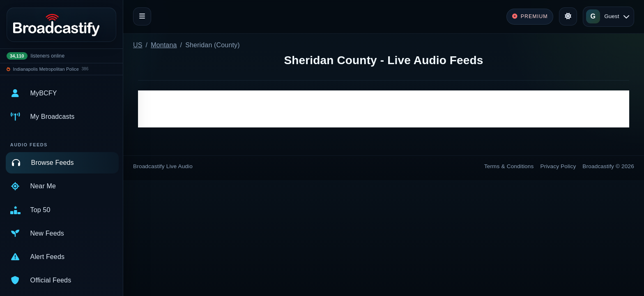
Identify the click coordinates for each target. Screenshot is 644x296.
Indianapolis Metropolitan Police (46, 69)
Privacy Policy (558, 166)
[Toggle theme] (568, 16)
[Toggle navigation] (142, 16)
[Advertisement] (384, 109)
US (138, 45)
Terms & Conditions (509, 166)
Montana (164, 45)
